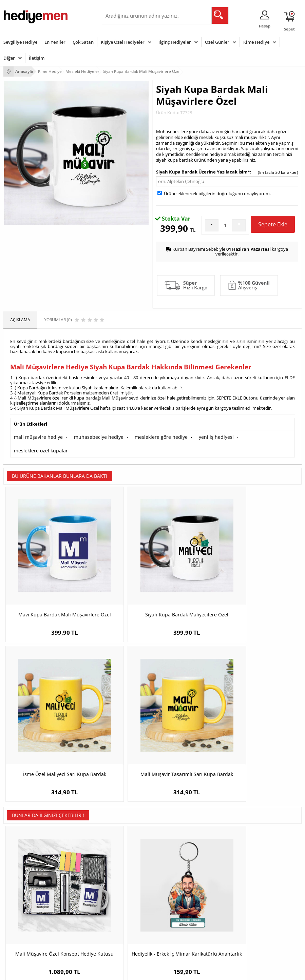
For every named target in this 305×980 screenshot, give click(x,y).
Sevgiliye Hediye (20, 42)
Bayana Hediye (119, 904)
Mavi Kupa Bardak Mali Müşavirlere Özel (41, 554)
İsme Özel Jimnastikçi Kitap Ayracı (190, 691)
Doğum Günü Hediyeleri (26, 904)
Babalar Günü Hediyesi (25, 944)
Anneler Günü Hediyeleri (27, 924)
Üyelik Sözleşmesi (20, 821)
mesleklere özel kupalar (245, 436)
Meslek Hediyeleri (122, 862)
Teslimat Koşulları (20, 811)
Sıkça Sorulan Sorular (24, 862)
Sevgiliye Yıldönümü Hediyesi (234, 862)
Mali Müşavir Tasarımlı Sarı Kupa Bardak (264, 554)
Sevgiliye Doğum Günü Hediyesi (237, 831)
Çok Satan (83, 42)
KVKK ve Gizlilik (17, 852)
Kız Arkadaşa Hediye (125, 831)
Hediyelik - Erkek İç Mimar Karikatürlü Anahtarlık (115, 691)
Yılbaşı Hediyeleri (20, 914)
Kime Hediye (256, 42)
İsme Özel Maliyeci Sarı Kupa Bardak (190, 554)
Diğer (9, 58)
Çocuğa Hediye (119, 914)
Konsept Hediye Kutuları (229, 811)
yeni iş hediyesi (196, 436)
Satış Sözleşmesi (19, 831)
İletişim (37, 58)
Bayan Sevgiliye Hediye (228, 852)
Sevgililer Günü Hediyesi (26, 893)
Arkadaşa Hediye (121, 934)
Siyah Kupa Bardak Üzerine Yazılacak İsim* (203, 172)
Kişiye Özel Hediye (122, 811)
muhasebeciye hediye (90, 436)
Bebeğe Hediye (120, 924)
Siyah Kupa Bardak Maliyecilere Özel (115, 554)
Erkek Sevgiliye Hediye (228, 842)
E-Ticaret (132, 971)
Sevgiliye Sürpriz (121, 852)
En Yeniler (55, 42)
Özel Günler (217, 42)
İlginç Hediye (117, 944)
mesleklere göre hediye (146, 436)
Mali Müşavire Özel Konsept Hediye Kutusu (41, 691)
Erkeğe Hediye (119, 893)
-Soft (117, 971)
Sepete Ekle (273, 227)
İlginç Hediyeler (175, 42)
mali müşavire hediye (35, 436)
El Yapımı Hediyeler (123, 842)
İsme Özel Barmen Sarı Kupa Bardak (264, 691)
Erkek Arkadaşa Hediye (127, 821)
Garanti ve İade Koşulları (26, 842)
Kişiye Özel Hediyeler (123, 42)
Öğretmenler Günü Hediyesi (30, 934)
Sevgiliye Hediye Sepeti (228, 821)
